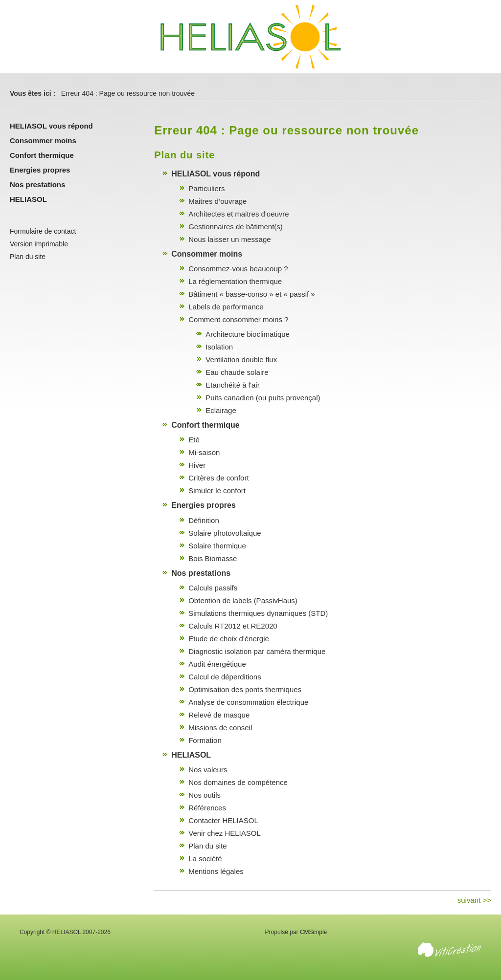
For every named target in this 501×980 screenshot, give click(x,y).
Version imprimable (39, 244)
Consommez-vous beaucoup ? (238, 269)
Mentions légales (216, 871)
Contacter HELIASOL (223, 820)
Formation (205, 740)
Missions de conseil (220, 728)
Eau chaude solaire (237, 372)
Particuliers (206, 188)
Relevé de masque (219, 715)
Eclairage (221, 410)
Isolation (219, 347)
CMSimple (313, 932)
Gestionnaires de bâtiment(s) (236, 227)
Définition (204, 520)
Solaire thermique (217, 546)
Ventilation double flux (241, 359)
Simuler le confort (217, 490)
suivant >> (474, 900)
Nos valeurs (208, 770)
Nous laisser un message (229, 239)
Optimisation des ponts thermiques (245, 689)
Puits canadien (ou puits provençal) (263, 398)
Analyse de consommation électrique (248, 702)
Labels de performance (226, 307)
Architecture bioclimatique (248, 334)
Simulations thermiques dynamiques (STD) (258, 613)
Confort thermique (205, 425)
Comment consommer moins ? (238, 319)
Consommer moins (207, 254)
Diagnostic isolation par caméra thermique (257, 651)
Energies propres (204, 505)
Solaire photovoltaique (225, 533)
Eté (194, 440)
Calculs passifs (213, 588)
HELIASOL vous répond (216, 174)
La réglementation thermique (235, 281)
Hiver (197, 465)
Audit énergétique (217, 664)
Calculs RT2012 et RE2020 (233, 626)
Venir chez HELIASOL (225, 833)
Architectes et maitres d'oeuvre (239, 214)
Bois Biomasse (213, 558)
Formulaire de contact (43, 231)
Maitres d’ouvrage (217, 201)
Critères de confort (218, 478)
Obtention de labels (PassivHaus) (243, 600)
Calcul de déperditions (225, 677)
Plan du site (207, 846)
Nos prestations (201, 573)
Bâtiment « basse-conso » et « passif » (251, 294)
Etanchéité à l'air (232, 385)
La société (205, 859)
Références (207, 808)
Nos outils (205, 795)
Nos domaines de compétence (238, 782)
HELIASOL (191, 755)
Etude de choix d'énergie (229, 639)
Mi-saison (204, 452)
